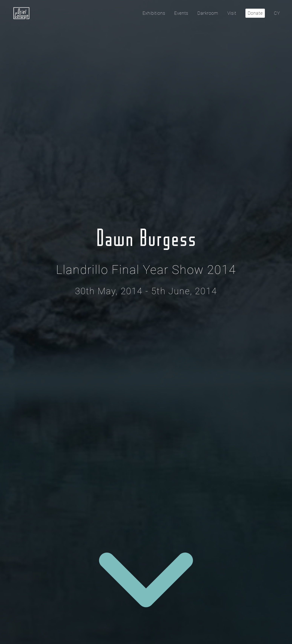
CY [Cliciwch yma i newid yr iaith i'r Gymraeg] (277, 13)
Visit (232, 13)
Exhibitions (154, 13)
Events (181, 13)
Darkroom (208, 13)
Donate (255, 13)
